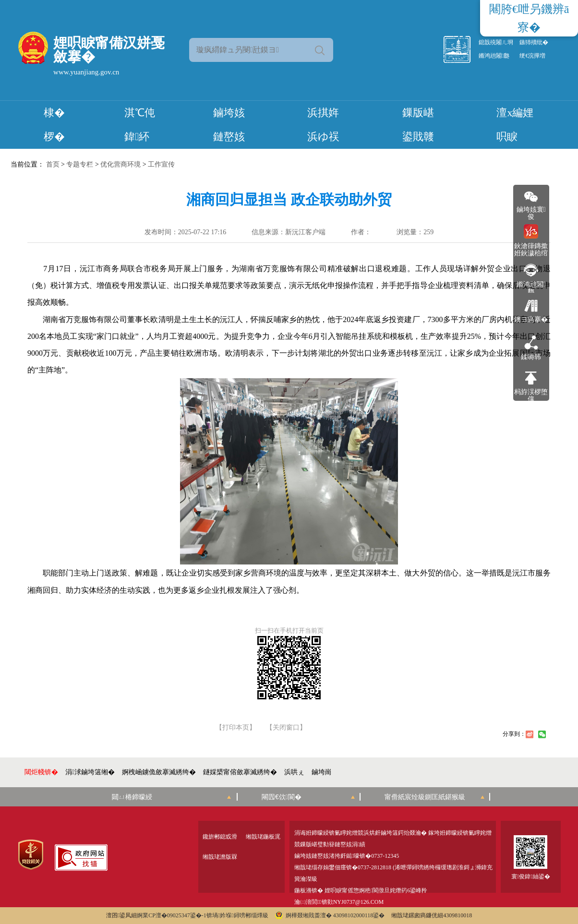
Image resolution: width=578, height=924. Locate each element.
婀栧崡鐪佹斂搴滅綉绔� (159, 772)
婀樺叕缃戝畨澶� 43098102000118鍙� (330, 915)
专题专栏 (80, 164)
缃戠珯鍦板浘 (263, 837)
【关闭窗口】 (286, 728)
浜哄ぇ (294, 772)
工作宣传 (161, 164)
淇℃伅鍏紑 (140, 125)
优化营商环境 (120, 164)
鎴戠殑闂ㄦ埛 (496, 42)
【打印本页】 (236, 728)
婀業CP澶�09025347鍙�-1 (172, 915)
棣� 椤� (54, 125)
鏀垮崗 (322, 772)
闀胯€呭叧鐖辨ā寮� (529, 18)
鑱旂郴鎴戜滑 (220, 837)
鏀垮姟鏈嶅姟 (229, 125)
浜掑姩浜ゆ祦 (323, 125)
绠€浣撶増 (532, 56)
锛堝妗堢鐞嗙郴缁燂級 (237, 915)
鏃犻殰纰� (534, 42)
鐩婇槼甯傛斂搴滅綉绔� (240, 772)
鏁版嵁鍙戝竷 (418, 125)
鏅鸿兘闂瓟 (494, 56)
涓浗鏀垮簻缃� (90, 772)
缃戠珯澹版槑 (220, 857)
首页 (53, 164)
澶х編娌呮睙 (515, 125)
